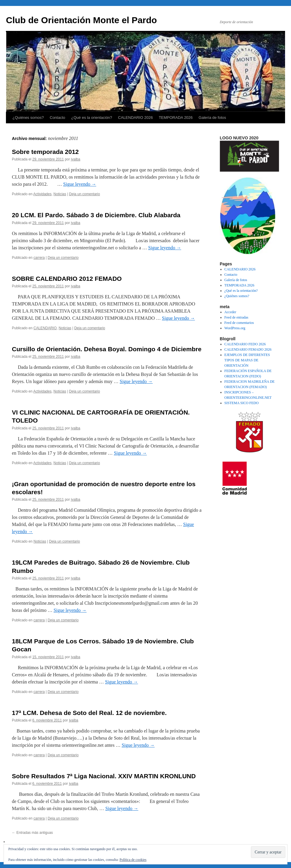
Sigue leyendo (80, 184)
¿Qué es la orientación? (92, 118)
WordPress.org (235, 328)
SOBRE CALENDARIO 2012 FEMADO (67, 279)
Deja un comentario (85, 194)
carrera (39, 258)
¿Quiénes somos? (28, 118)
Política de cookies (133, 860)
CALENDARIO (45, 328)
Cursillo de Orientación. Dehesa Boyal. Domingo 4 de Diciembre (107, 349)
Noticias (60, 194)
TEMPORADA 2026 (176, 118)
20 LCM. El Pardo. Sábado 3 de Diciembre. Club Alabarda (96, 215)
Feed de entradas (237, 317)
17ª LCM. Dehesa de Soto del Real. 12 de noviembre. (89, 713)
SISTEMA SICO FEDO (242, 403)
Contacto (58, 118)
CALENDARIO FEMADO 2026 (248, 349)
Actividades (42, 194)
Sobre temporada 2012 (45, 152)
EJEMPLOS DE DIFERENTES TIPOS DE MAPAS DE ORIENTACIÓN (247, 360)
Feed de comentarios (239, 323)
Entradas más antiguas (32, 833)
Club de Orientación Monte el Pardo (81, 20)
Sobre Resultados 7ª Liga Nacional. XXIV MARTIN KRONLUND (104, 776)
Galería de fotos (212, 118)
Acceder (230, 312)
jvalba (76, 159)
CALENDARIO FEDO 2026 (245, 344)
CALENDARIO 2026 (136, 118)
